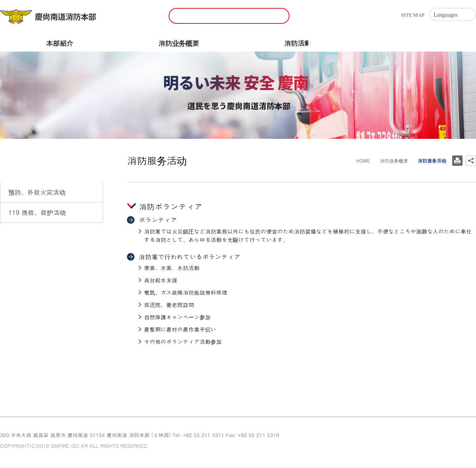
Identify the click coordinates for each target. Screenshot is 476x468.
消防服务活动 (27, 233)
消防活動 (297, 43)
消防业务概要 (178, 43)
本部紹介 (59, 43)
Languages (446, 15)
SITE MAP (413, 15)
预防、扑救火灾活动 (37, 192)
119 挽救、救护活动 (37, 212)
